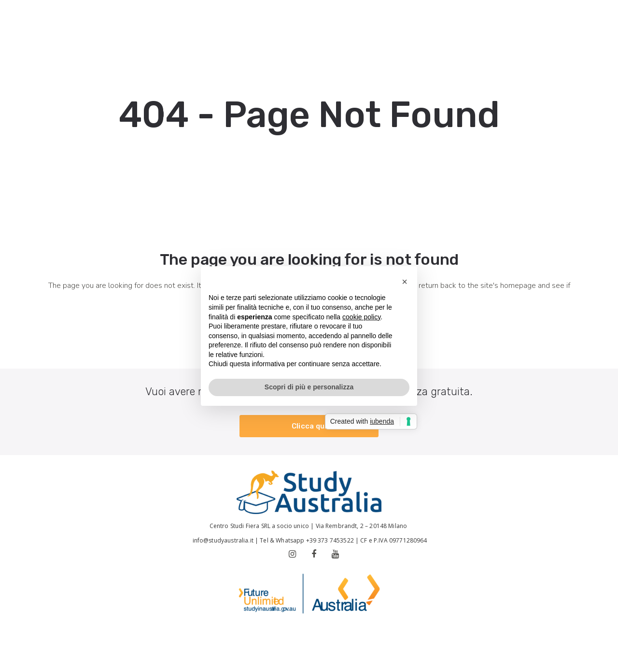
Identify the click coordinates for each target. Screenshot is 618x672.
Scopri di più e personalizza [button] (309, 387)
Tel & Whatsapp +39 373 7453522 (307, 540)
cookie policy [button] (361, 317)
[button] (405, 282)
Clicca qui (309, 426)
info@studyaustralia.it (222, 540)
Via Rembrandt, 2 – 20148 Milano (362, 526)
